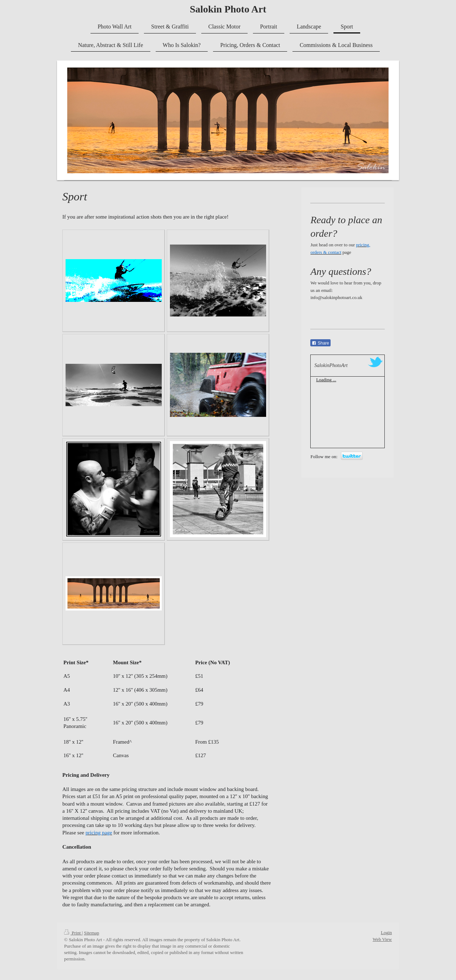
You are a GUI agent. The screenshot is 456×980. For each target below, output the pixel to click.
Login (386, 932)
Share (320, 343)
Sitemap (92, 933)
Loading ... (326, 380)
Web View (382, 939)
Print (73, 933)
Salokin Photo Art (228, 9)
